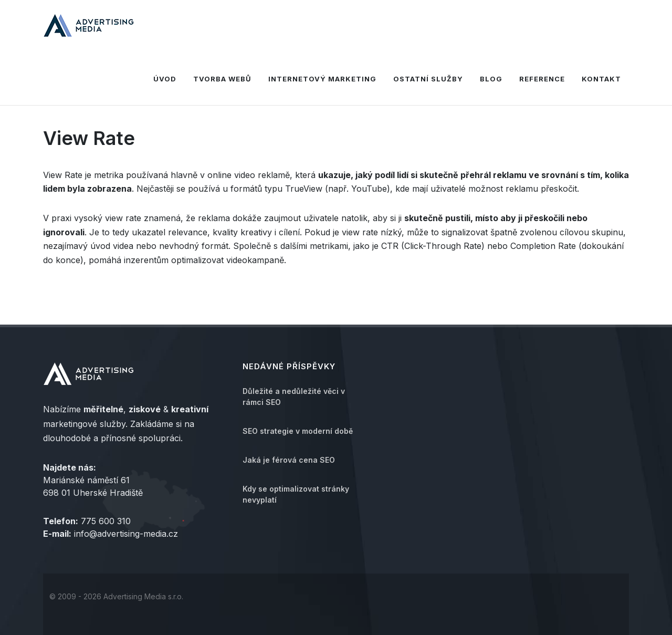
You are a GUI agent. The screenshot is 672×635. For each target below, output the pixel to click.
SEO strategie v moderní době (298, 431)
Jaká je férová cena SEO (289, 460)
